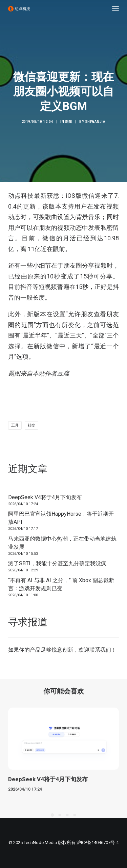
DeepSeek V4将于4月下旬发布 (45, 497)
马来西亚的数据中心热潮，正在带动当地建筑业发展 (62, 543)
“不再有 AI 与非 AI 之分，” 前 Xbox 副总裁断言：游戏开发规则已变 (61, 584)
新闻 (69, 122)
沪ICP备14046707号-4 (98, 843)
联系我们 (100, 650)
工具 (15, 425)
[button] (115, 9)
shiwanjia (95, 122)
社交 (31, 425)
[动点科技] (19, 9)
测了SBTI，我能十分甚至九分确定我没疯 (57, 563)
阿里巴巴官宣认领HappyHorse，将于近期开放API (61, 518)
